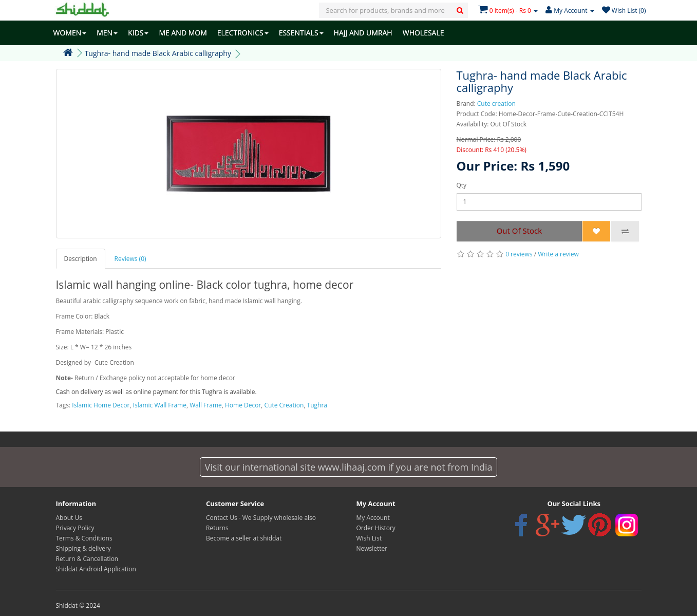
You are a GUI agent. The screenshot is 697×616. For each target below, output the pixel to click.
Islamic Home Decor (101, 405)
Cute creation (496, 104)
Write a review (558, 254)
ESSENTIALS (301, 33)
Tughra (317, 405)
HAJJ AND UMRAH (363, 33)
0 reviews (519, 254)
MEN (107, 33)
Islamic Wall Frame (160, 405)
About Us (69, 518)
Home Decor (243, 405)
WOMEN (70, 33)
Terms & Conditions (84, 538)
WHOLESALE (423, 33)
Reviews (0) (130, 259)
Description (81, 259)
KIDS (138, 33)
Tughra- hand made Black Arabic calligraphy (158, 53)
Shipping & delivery (83, 548)
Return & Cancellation (87, 559)
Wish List (369, 538)
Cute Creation (284, 405)
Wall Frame (206, 405)
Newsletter (372, 548)
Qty (462, 185)
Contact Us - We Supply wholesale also (261, 518)
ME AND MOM (183, 33)
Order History (376, 528)
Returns (217, 528)
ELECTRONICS (243, 33)
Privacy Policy (75, 528)
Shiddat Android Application (96, 569)
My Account (373, 518)
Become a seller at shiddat (244, 538)
